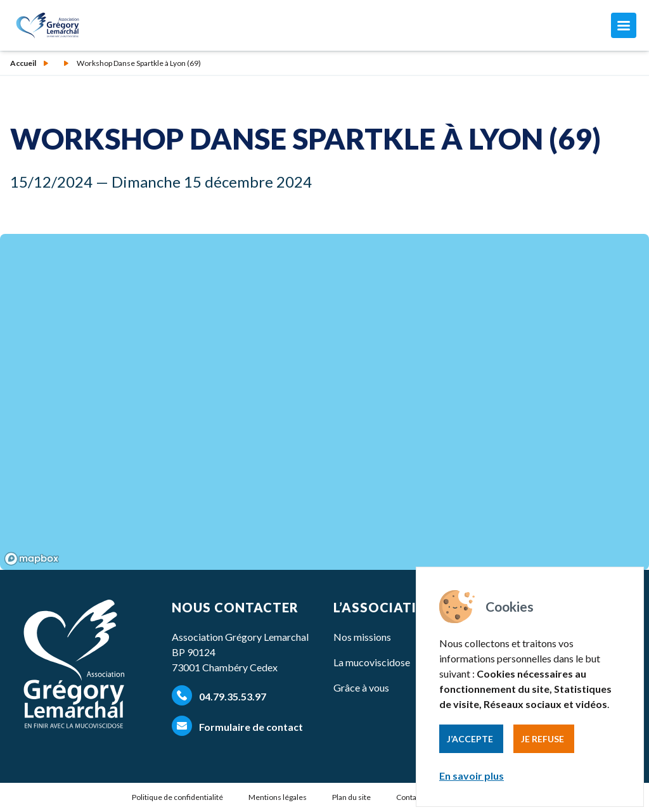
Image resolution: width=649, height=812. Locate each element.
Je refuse (543, 739)
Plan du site (351, 797)
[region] (324, 402)
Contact (409, 797)
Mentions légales (278, 797)
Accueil (23, 63)
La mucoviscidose (372, 662)
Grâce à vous (361, 687)
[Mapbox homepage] (32, 559)
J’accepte (470, 739)
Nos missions (362, 637)
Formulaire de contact (237, 726)
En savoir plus (472, 776)
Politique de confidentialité (177, 797)
